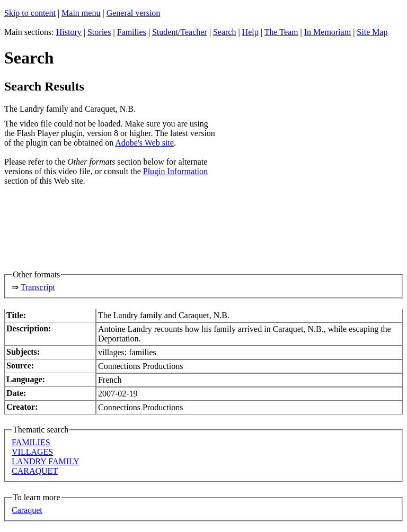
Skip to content (30, 13)
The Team (281, 32)
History (69, 32)
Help (250, 32)
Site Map (372, 32)
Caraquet (27, 510)
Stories (99, 32)
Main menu (81, 13)
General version (134, 13)
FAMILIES (31, 442)
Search (225, 32)
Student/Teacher (180, 32)
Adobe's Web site (144, 143)
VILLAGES (32, 452)
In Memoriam (328, 32)
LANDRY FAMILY (46, 461)
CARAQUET (35, 471)
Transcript (38, 287)
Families (132, 32)
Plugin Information (175, 171)
